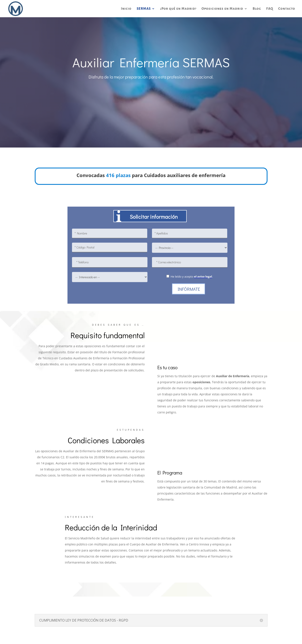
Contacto (287, 9)
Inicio (126, 9)
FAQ (270, 9)
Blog (257, 9)
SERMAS (144, 9)
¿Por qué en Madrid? (178, 9)
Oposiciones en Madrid (222, 9)
